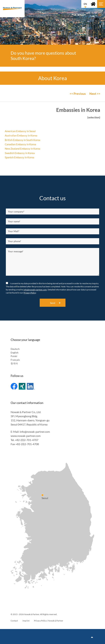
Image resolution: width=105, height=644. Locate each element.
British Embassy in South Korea (23, 140)
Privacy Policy (30, 293)
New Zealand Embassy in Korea (23, 149)
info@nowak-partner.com (35, 290)
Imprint (26, 621)
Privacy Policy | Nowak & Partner (49, 621)
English (15, 353)
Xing (22, 386)
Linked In (31, 386)
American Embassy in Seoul (20, 131)
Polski (14, 356)
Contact (14, 621)
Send (53, 303)
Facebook (14, 386)
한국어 (14, 363)
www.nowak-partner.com (26, 436)
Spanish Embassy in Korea (20, 157)
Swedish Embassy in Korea (20, 153)
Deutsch (15, 349)
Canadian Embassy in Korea (20, 144)
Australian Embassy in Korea (21, 135)
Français (15, 360)
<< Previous (78, 94)
